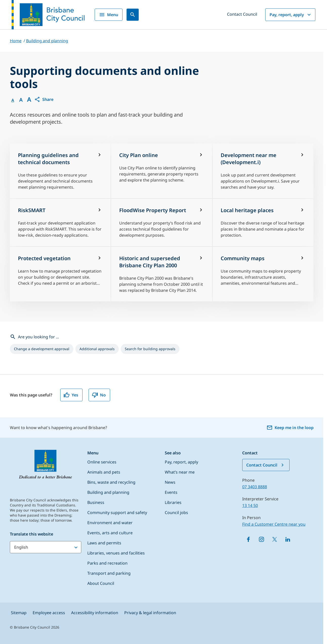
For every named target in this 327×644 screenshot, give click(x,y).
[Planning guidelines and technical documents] (60, 171)
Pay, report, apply (291, 15)
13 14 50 (250, 505)
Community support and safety (117, 513)
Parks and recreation (107, 563)
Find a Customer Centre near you (274, 524)
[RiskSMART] (60, 223)
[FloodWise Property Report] (162, 223)
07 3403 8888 (255, 487)
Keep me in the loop (290, 428)
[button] (44, 99)
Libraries (173, 502)
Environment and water (110, 523)
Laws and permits (104, 543)
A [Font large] (29, 99)
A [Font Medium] (21, 100)
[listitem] (42, 349)
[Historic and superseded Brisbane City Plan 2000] (162, 274)
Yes (71, 395)
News (170, 482)
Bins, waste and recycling (111, 482)
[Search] (133, 15)
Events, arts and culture (110, 533)
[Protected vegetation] (60, 274)
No (99, 395)
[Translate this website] (46, 547)
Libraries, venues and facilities (116, 553)
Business (96, 502)
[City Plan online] (162, 171)
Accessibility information (95, 613)
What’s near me (180, 472)
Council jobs (176, 513)
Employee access (49, 613)
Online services (102, 462)
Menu (109, 15)
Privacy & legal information (150, 613)
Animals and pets (104, 472)
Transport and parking (109, 573)
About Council (101, 583)
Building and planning (108, 492)
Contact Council (242, 14)
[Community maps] (263, 274)
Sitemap (19, 613)
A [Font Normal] (13, 100)
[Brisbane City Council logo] (48, 15)
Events (171, 492)
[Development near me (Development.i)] (263, 171)
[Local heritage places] (263, 223)
